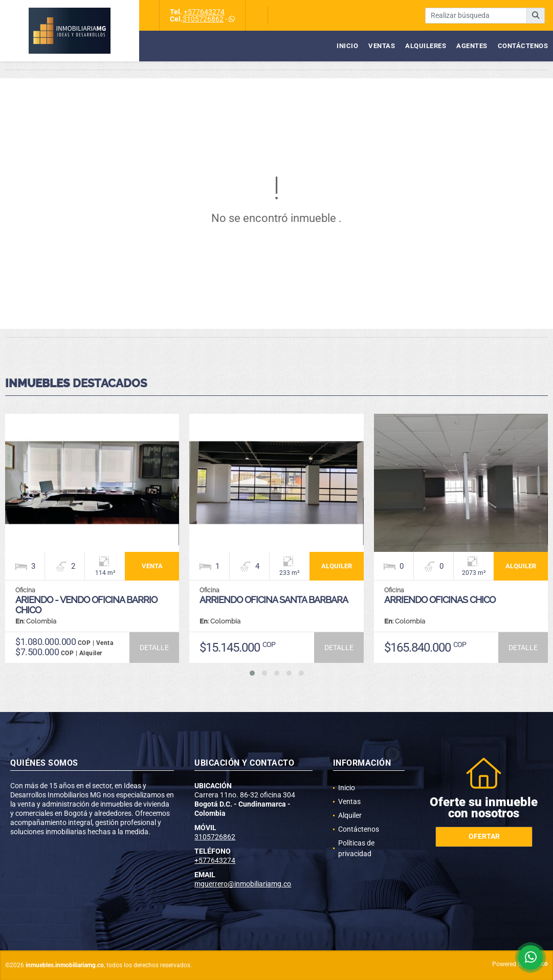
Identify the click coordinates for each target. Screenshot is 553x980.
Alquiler (350, 815)
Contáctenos (523, 46)
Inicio (347, 46)
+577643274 (204, 12)
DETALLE (154, 648)
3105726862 (203, 19)
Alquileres (426, 46)
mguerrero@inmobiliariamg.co (243, 884)
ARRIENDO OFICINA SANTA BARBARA (274, 600)
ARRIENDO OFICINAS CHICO (440, 600)
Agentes (472, 46)
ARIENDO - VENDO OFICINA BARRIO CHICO (86, 605)
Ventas (382, 46)
